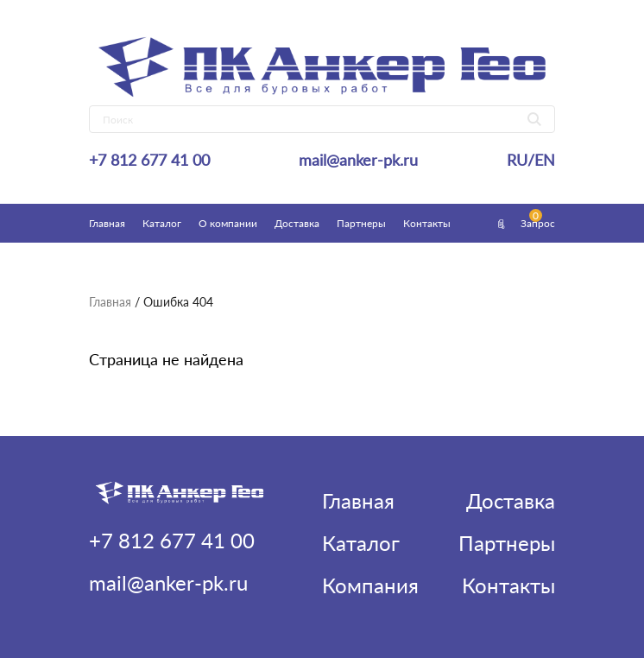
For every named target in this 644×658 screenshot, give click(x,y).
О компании (228, 223)
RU (517, 160)
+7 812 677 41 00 (149, 160)
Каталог (162, 223)
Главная (107, 223)
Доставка (297, 223)
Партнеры (361, 223)
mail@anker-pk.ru (358, 160)
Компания (370, 585)
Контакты (427, 223)
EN (545, 160)
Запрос (525, 223)
